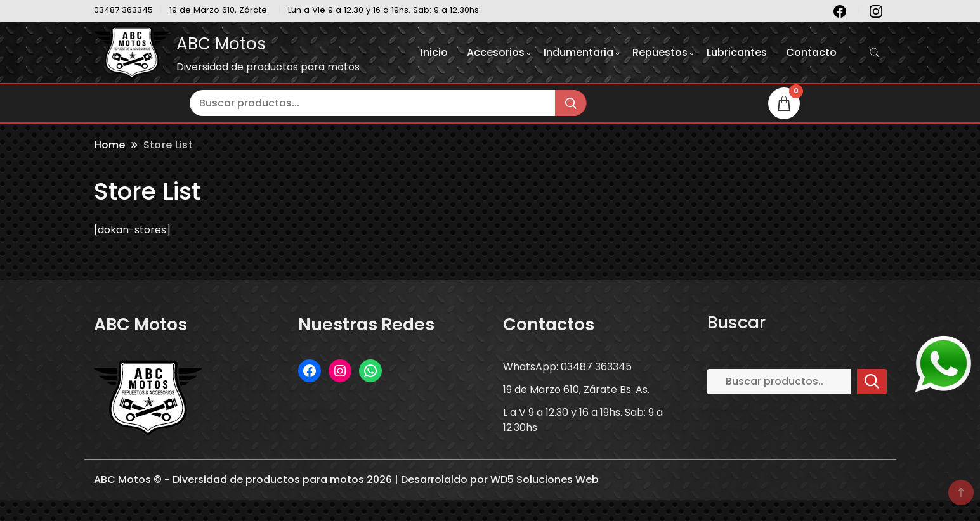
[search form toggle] (875, 53)
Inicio (434, 52)
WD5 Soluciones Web (545, 479)
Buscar (736, 322)
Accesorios (496, 52)
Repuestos (660, 52)
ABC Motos (221, 44)
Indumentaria (578, 52)
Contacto (811, 52)
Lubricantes (737, 52)
